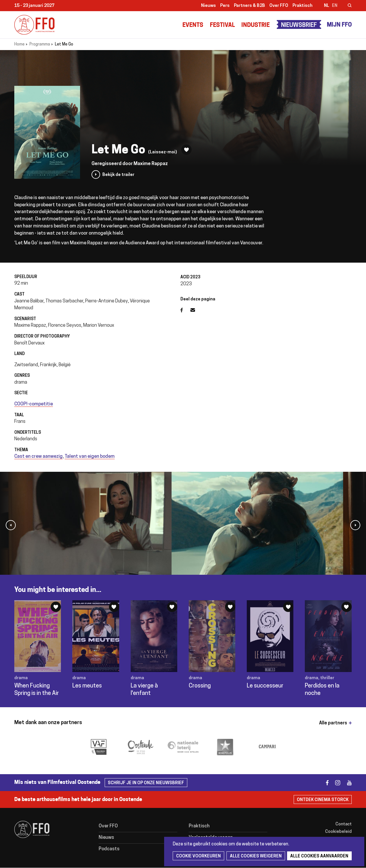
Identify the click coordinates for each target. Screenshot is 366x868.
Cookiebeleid (338, 832)
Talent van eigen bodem (90, 457)
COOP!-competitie (34, 404)
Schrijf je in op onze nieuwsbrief (146, 783)
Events (193, 25)
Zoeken (346, 6)
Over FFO (279, 6)
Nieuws (208, 6)
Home (19, 44)
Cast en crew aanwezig (38, 457)
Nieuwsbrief (299, 25)
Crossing (200, 686)
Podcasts (109, 849)
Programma (40, 44)
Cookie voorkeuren (198, 856)
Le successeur (265, 686)
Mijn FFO (339, 25)
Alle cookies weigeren (255, 856)
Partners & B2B (249, 6)
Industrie (255, 25)
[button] (11, 525)
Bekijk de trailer (118, 175)
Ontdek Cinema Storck (323, 800)
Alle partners (333, 723)
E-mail (196, 310)
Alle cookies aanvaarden (318, 856)
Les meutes (87, 686)
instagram (335, 783)
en (335, 6)
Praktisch (303, 6)
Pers (225, 6)
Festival (222, 25)
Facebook (185, 310)
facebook (324, 783)
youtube (347, 783)
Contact (344, 824)
